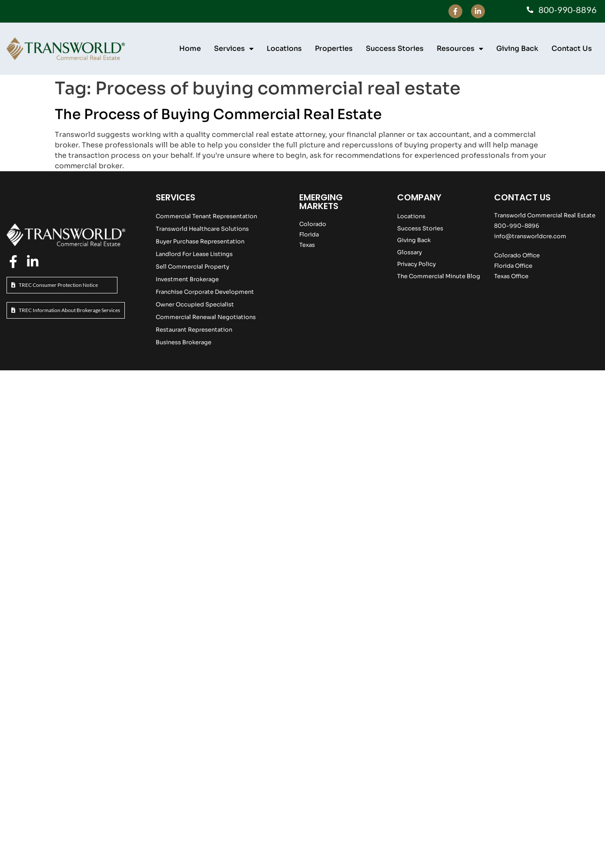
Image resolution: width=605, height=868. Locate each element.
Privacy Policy (416, 264)
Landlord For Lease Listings (194, 254)
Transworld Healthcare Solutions (202, 229)
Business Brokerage (184, 342)
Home (190, 48)
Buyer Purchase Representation (200, 241)
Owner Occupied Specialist (195, 304)
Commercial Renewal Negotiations (206, 317)
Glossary (409, 252)
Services (234, 49)
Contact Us (572, 48)
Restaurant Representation (194, 330)
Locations (284, 48)
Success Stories (395, 48)
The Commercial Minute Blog (439, 276)
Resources (460, 49)
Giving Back (517, 48)
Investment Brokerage (187, 279)
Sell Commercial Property (192, 267)
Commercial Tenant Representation (206, 216)
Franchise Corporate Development (205, 292)
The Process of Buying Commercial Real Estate (218, 114)
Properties (334, 48)
